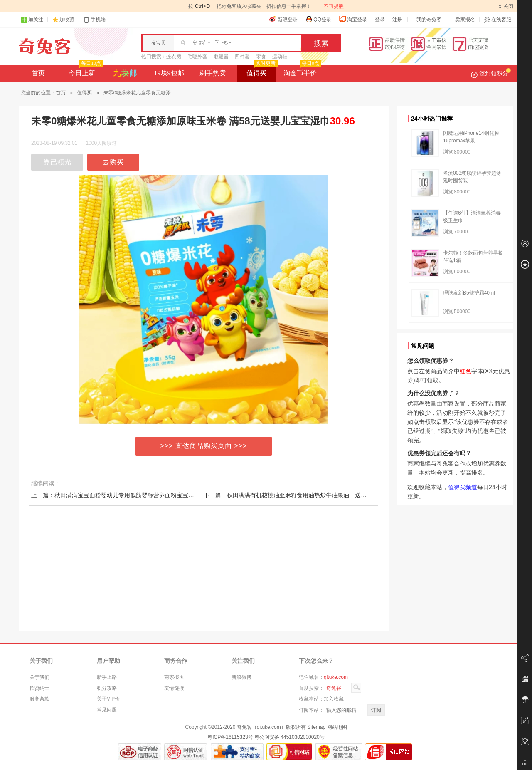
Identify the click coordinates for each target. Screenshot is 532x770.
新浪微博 (241, 677)
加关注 (32, 20)
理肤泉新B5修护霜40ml (469, 293)
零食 (261, 57)
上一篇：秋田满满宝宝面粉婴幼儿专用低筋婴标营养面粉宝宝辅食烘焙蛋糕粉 (130, 495)
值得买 (261, 71)
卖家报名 (465, 20)
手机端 (94, 20)
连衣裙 (174, 57)
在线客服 (498, 20)
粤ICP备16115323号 (230, 737)
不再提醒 (334, 6)
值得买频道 (463, 487)
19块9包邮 (169, 73)
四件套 (242, 57)
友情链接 (174, 688)
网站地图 (337, 727)
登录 (380, 20)
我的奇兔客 (429, 20)
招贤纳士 (39, 688)
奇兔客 (45, 46)
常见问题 (107, 710)
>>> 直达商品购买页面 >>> (204, 446)
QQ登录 (318, 19)
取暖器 (221, 57)
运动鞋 (280, 57)
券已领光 (57, 162)
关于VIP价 (108, 699)
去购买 (113, 162)
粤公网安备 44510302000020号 (289, 737)
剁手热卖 (213, 73)
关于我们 (39, 677)
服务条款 (39, 699)
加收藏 (67, 20)
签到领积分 (491, 73)
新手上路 (107, 677)
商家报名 (174, 677)
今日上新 (85, 71)
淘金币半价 (302, 71)
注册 (397, 20)
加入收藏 (334, 699)
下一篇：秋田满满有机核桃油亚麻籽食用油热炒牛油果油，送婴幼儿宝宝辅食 (303, 495)
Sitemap (316, 727)
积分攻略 (107, 688)
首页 (38, 73)
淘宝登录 (353, 19)
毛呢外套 (197, 57)
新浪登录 (283, 19)
